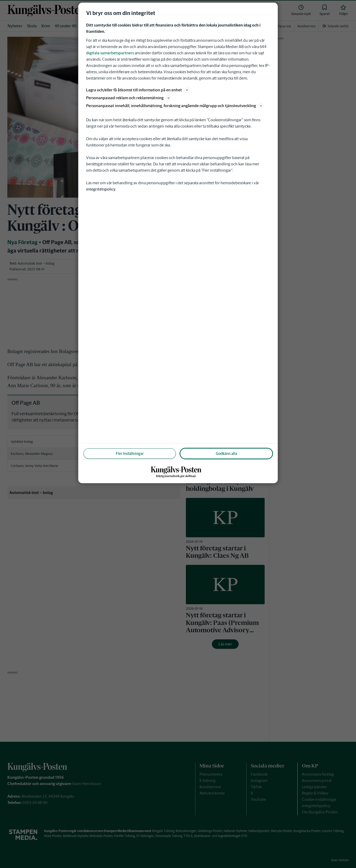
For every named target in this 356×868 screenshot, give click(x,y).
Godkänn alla (226, 454)
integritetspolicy (101, 189)
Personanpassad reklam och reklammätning (129, 98)
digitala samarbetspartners (110, 53)
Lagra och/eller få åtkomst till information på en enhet (138, 90)
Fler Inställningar (130, 454)
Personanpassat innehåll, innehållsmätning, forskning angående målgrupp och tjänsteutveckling (175, 106)
